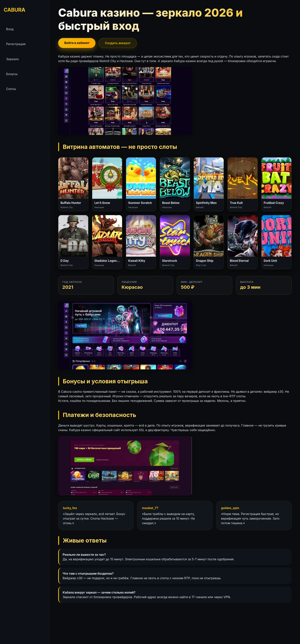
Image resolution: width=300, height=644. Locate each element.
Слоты (11, 89)
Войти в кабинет (77, 43)
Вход (10, 29)
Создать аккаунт (118, 43)
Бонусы (12, 74)
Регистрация (16, 44)
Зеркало (12, 59)
